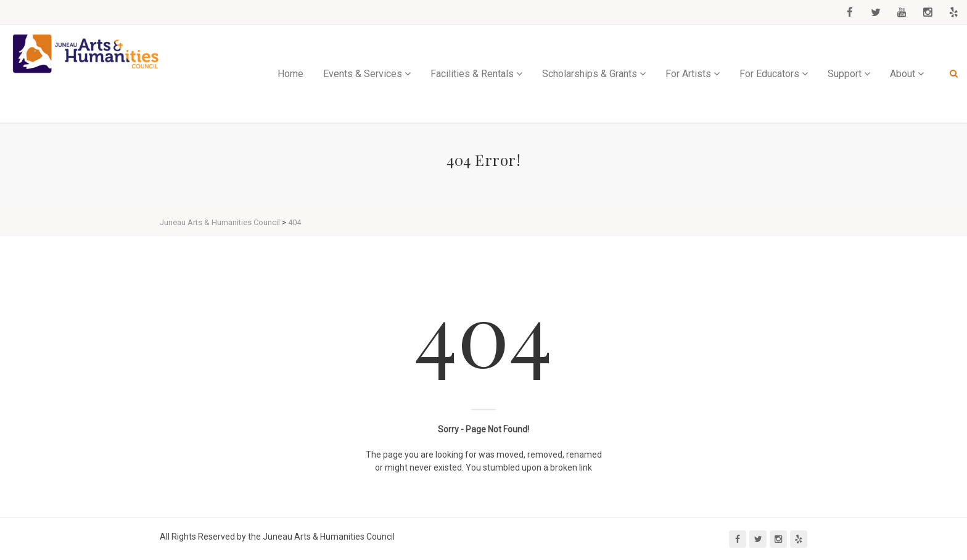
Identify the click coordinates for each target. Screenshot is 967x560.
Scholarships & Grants (590, 74)
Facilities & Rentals (472, 74)
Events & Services (363, 74)
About (903, 74)
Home (290, 74)
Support (845, 74)
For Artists (688, 74)
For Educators (769, 74)
